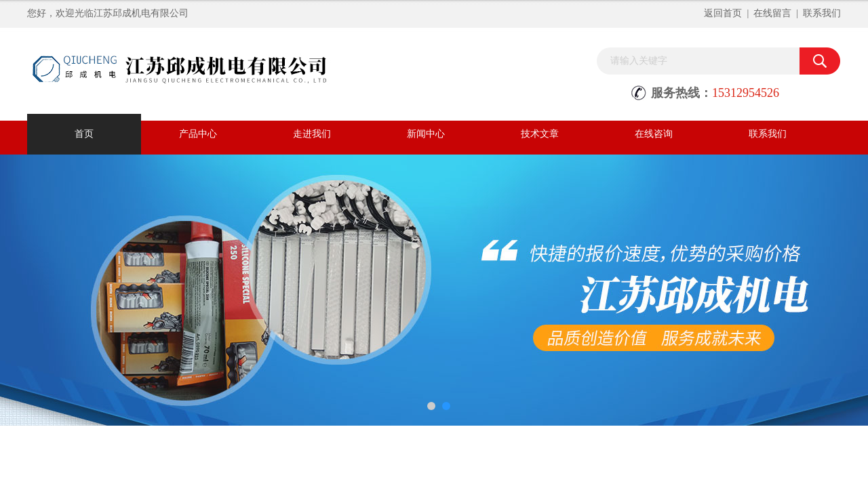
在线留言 (772, 13)
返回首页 (723, 13)
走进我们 (312, 134)
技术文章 (540, 134)
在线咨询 (654, 134)
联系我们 (822, 13)
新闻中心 (426, 134)
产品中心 (198, 134)
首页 (84, 134)
